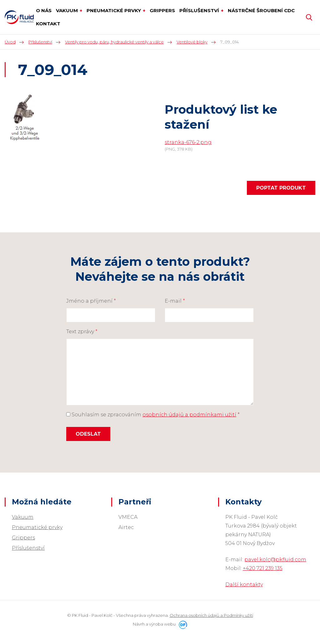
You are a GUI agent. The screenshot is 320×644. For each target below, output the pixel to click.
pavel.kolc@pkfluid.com (275, 560)
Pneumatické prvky (37, 527)
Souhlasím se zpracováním (153, 415)
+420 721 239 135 (263, 568)
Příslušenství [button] (200, 10)
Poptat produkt (281, 188)
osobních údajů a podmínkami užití (189, 415)
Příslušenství (28, 548)
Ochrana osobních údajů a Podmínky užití (211, 615)
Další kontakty (244, 585)
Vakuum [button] (67, 10)
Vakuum (23, 517)
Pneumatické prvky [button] (114, 10)
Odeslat (88, 434)
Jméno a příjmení (91, 301)
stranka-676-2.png (188, 142)
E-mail (175, 301)
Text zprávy (82, 332)
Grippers (23, 538)
